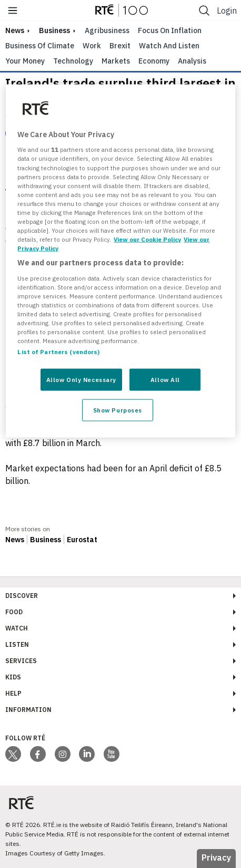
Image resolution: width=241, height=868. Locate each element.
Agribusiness (107, 30)
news (15, 30)
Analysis (192, 61)
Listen (17, 644)
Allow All (165, 380)
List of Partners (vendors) (58, 352)
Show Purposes (118, 410)
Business (54, 30)
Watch (17, 628)
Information (28, 710)
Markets (116, 61)
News (15, 540)
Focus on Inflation (170, 30)
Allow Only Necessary (81, 380)
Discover (22, 596)
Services (21, 661)
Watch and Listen (169, 46)
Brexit (120, 46)
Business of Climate (40, 46)
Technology (73, 61)
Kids (13, 677)
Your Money (25, 61)
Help (13, 693)
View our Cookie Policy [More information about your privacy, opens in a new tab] (147, 239)
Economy (154, 61)
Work (92, 46)
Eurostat (82, 540)
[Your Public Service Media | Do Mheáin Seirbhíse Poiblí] (21, 803)
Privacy (216, 857)
